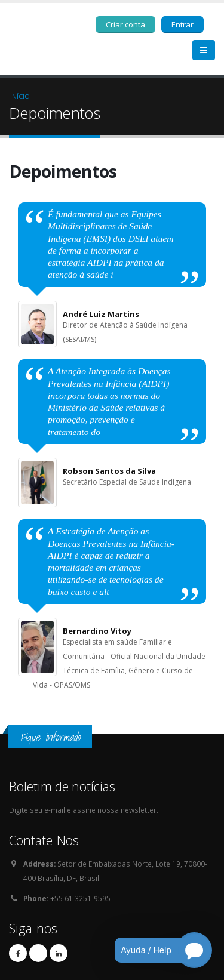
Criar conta (125, 24)
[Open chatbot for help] (154, 950)
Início (20, 96)
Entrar (182, 24)
